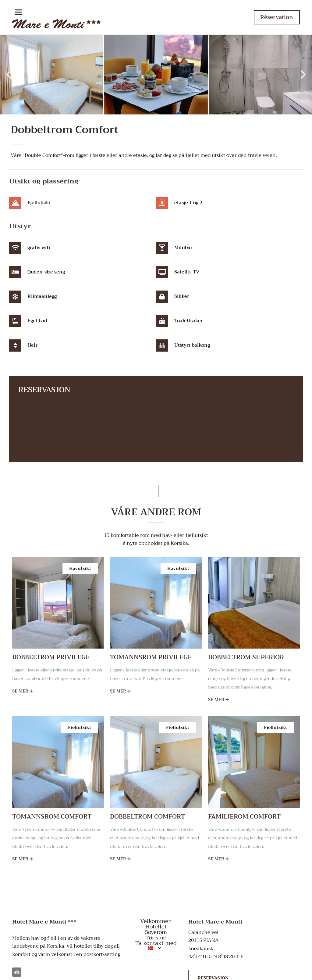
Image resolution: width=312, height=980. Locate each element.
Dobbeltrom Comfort (147, 817)
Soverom (156, 932)
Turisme (156, 938)
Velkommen (156, 921)
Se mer (23, 691)
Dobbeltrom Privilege (51, 657)
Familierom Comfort (244, 817)
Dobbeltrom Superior (246, 657)
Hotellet (156, 927)
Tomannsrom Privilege (151, 657)
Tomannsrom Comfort (52, 817)
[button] (18, 13)
